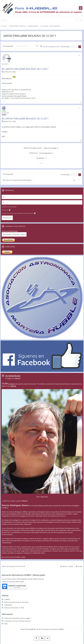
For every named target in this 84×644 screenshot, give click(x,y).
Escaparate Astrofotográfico (50, 26)
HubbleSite (8, 605)
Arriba (80, 566)
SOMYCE (7, 599)
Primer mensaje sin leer (51, 47)
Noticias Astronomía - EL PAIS (14, 608)
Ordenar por (41, 153)
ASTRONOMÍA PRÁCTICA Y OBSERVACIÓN (24, 26)
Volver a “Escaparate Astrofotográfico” (19, 180)
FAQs (6, 624)
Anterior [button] (71, 47)
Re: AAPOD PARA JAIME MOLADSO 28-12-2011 (25, 69)
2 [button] (77, 47)
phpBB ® (32, 629)
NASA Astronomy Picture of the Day (16, 602)
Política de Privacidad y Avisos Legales (17, 618)
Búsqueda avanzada (41, 46)
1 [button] (74, 47)
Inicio (5, 26)
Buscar (37, 46)
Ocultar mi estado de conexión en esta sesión (19, 213)
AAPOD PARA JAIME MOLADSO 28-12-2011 (30, 36)
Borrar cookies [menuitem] (68, 566)
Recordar (6, 210)
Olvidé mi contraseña (9, 207)
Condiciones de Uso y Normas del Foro (18, 621)
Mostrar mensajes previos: (41, 148)
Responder (9, 46)
